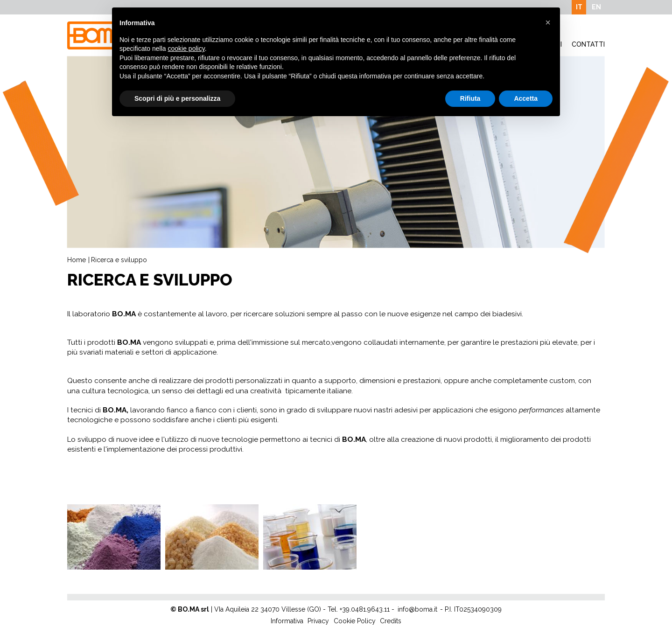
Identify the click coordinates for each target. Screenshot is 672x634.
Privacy (318, 621)
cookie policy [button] (186, 49)
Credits (391, 621)
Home (77, 260)
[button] (548, 22)
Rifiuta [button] (470, 98)
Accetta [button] (526, 98)
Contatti (588, 44)
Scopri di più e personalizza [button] (177, 98)
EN (596, 7)
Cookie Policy (355, 621)
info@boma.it (417, 609)
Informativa (287, 621)
